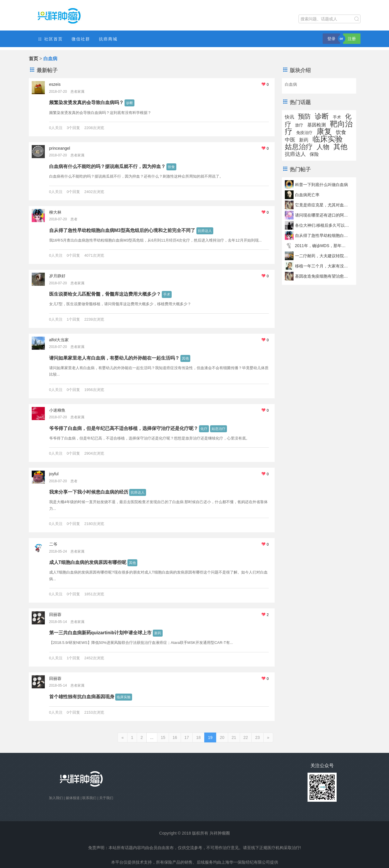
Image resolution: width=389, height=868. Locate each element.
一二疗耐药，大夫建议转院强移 (322, 256)
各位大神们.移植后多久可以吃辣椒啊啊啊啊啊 (322, 225)
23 (257, 737)
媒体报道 (73, 798)
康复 (324, 131)
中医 (290, 140)
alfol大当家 (59, 340)
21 (234, 737)
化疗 (204, 429)
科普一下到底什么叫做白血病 (321, 185)
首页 (33, 59)
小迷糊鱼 (57, 410)
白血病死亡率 (307, 195)
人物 (323, 147)
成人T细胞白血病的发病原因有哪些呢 (88, 562)
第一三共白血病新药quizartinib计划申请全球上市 (101, 633)
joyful (54, 474)
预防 (304, 116)
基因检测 (317, 125)
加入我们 (56, 798)
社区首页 (50, 39)
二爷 (53, 544)
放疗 (299, 125)
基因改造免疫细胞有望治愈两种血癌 (322, 276)
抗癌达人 (205, 231)
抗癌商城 (108, 39)
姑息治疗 (219, 429)
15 (163, 737)
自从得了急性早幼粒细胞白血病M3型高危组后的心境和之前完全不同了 (122, 230)
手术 (167, 294)
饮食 (171, 167)
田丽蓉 (55, 615)
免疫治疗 (304, 133)
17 (187, 737)
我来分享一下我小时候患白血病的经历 (89, 492)
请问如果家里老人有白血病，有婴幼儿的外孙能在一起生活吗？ (114, 358)
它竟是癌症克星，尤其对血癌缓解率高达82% (322, 205)
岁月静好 (57, 276)
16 (175, 737)
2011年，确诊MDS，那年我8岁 (322, 246)
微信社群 (81, 39)
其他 (185, 358)
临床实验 (124, 697)
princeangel (60, 148)
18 (198, 737)
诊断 (129, 103)
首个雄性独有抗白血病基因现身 (82, 697)
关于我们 (106, 798)
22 (246, 737)
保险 (314, 154)
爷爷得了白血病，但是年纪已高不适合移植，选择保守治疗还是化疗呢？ (124, 428)
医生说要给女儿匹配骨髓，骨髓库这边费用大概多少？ (105, 294)
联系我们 (89, 798)
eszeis (55, 84)
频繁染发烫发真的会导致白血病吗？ (86, 102)
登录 (331, 39)
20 (222, 737)
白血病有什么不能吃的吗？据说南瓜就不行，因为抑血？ (107, 166)
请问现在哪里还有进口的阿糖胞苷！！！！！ (322, 215)
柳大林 (55, 212)
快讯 (289, 117)
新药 (158, 633)
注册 (352, 39)
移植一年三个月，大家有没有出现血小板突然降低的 (322, 266)
